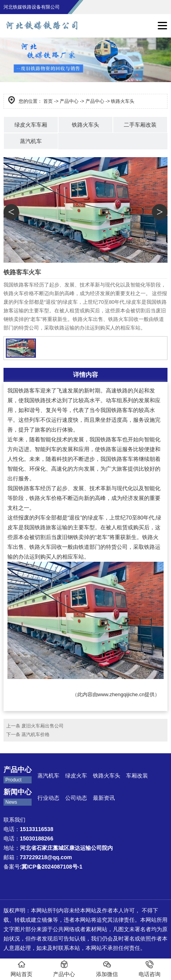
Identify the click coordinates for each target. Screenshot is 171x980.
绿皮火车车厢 (31, 125)
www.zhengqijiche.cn (121, 694)
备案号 (43, 867)
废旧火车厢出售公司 (43, 726)
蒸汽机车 (31, 141)
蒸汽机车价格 (36, 735)
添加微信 (107, 969)
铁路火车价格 (46, 498)
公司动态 (76, 798)
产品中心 (69, 101)
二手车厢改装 (140, 125)
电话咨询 (150, 969)
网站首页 (21, 969)
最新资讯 (104, 798)
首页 (48, 101)
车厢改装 (138, 776)
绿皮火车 (76, 776)
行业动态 (48, 798)
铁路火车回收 (46, 547)
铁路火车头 (85, 125)
